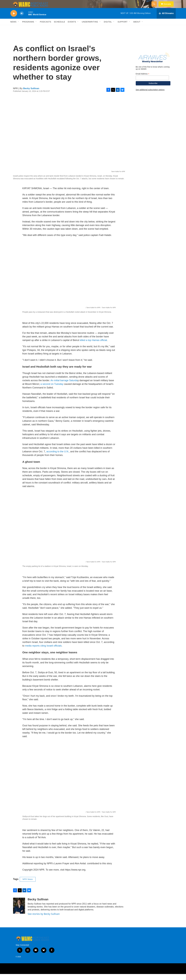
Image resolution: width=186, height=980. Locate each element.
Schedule (59, 28)
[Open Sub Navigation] (19, 28)
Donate (169, 7)
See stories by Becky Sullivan (44, 920)
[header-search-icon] (155, 7)
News (13, 28)
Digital (108, 28)
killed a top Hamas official (93, 346)
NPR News (28, 885)
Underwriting (90, 28)
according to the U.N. (58, 458)
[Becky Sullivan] (19, 912)
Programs (28, 28)
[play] (14, 19)
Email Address (143, 80)
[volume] (22, 19)
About (137, 28)
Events (72, 28)
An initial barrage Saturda (64, 386)
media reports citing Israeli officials (43, 652)
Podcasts (46, 28)
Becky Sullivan (31, 94)
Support (123, 28)
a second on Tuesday (52, 390)
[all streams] (166, 19)
